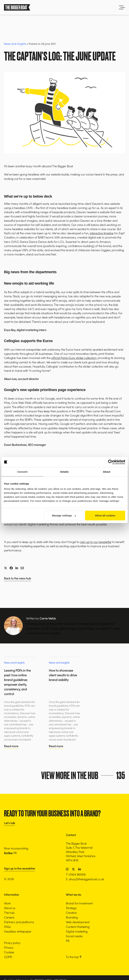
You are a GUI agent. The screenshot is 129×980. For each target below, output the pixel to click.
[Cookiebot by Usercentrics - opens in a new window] (111, 462)
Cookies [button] (9, 952)
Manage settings (64, 515)
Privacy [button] (9, 947)
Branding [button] (72, 917)
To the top (74, 957)
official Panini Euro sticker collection (74, 358)
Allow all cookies (105, 515)
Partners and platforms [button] (19, 922)
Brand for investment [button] (79, 903)
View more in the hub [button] (84, 775)
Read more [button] (11, 746)
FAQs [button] (7, 927)
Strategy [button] (71, 908)
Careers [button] (9, 917)
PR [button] (68, 941)
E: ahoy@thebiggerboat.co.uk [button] (85, 879)
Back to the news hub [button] (17, 578)
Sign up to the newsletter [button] (20, 869)
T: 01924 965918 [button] (76, 874)
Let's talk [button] (10, 823)
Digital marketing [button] (77, 931)
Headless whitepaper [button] (18, 931)
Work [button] (7, 903)
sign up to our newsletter (96, 542)
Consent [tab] (22, 472)
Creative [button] (71, 913)
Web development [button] (78, 922)
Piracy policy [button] (12, 943)
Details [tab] (64, 472)
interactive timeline (102, 233)
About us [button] (10, 908)
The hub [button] (9, 913)
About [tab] (107, 472)
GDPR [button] (8, 957)
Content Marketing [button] (78, 927)
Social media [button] (74, 936)
